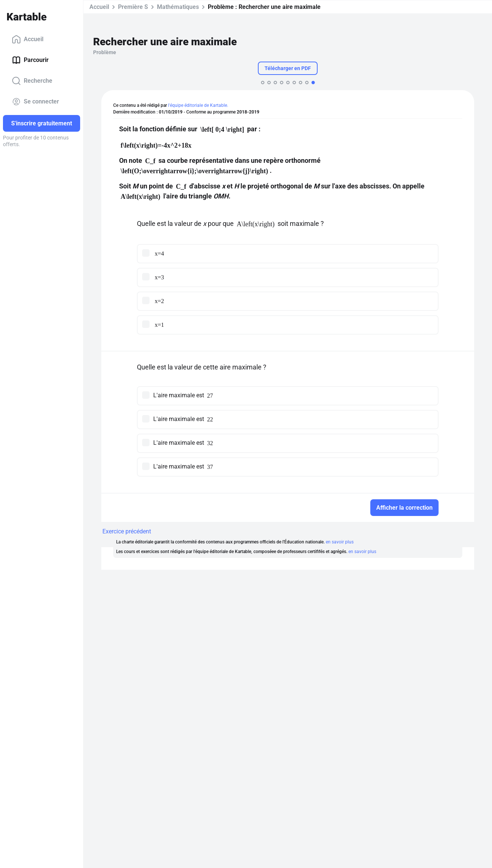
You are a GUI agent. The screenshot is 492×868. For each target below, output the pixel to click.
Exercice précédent (127, 531)
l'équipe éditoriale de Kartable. (198, 105)
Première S (133, 7)
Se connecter (35, 102)
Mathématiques (178, 7)
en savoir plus (340, 542)
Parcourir (30, 60)
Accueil (28, 39)
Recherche (32, 81)
